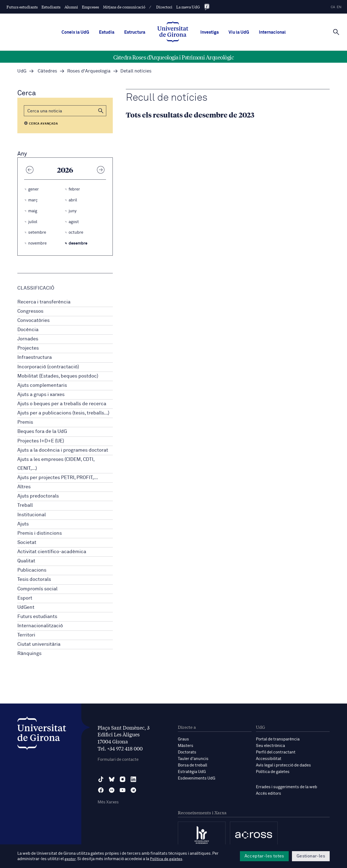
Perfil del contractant (276, 752)
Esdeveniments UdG (197, 778)
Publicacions (32, 570)
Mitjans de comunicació (124, 7)
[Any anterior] (30, 170)
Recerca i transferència (44, 302)
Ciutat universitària (39, 644)
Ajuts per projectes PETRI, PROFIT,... (58, 478)
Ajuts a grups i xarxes (41, 395)
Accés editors (269, 793)
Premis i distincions (40, 533)
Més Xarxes (108, 802)
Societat (27, 543)
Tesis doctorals (34, 579)
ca (333, 7)
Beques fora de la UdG (42, 432)
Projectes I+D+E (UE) (41, 441)
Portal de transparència (278, 739)
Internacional (272, 32)
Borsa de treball (192, 765)
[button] (101, 111)
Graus (183, 739)
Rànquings (29, 654)
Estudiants (51, 7)
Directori (164, 7)
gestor (70, 859)
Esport (25, 598)
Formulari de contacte (118, 760)
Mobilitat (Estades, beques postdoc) (58, 376)
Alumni (71, 7)
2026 (65, 170)
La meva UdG (188, 7)
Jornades (28, 339)
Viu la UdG (239, 32)
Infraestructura (35, 357)
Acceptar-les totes (264, 856)
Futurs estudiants (22, 7)
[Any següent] (101, 170)
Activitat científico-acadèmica (52, 552)
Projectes (28, 348)
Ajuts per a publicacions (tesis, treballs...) (63, 413)
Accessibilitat (269, 759)
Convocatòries (33, 321)
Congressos (30, 311)
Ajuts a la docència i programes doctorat (63, 450)
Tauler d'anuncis (193, 759)
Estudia (107, 32)
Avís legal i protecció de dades (283, 765)
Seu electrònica (270, 746)
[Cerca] (336, 32)
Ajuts (23, 524)
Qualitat (26, 561)
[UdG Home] (173, 32)
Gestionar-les (311, 856)
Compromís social (37, 589)
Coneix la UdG (75, 32)
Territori (26, 635)
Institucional (32, 515)
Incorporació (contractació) (48, 367)
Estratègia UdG (192, 772)
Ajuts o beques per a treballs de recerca (62, 404)
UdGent (26, 607)
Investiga (210, 32)
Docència (28, 330)
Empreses (90, 7)
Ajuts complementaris (42, 385)
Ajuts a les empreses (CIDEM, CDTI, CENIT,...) (56, 464)
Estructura (135, 32)
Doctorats (187, 752)
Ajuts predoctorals (38, 496)
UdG (22, 71)
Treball (25, 505)
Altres (24, 487)
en (339, 7)
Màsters (186, 746)
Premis (25, 422)
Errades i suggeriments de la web (287, 787)
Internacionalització (40, 626)
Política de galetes (273, 772)
